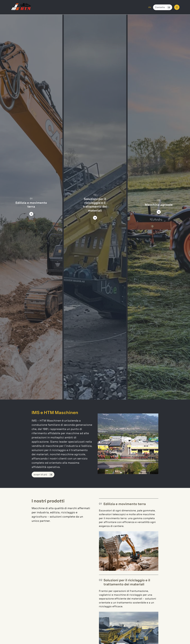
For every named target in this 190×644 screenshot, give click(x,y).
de (150, 7)
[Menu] (177, 7)
